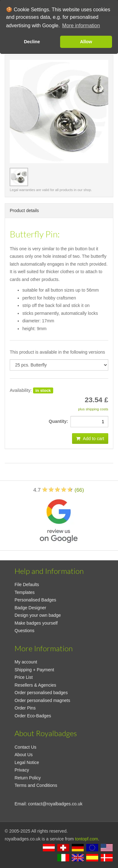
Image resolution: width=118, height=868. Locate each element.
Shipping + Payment (34, 670)
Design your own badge (38, 615)
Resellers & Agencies (35, 685)
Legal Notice (27, 762)
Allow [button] (86, 42)
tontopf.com (86, 839)
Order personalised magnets (42, 700)
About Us (24, 755)
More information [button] (81, 26)
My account (26, 662)
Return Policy (28, 778)
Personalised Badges (35, 600)
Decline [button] (32, 42)
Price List (24, 677)
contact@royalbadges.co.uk (55, 804)
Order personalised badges (41, 693)
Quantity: (60, 421)
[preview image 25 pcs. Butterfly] (19, 177)
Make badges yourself (36, 623)
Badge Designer (30, 608)
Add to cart (90, 439)
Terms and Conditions (36, 785)
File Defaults (27, 585)
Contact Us (25, 747)
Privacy (22, 770)
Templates (25, 592)
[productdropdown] (59, 365)
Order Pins (25, 708)
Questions (24, 631)
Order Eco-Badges (33, 716)
